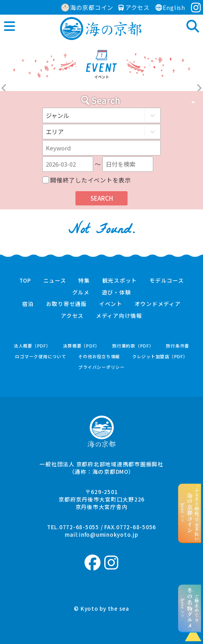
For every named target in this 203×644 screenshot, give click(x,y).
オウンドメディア (158, 304)
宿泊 (28, 304)
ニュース (55, 281)
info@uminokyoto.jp (109, 534)
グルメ (81, 293)
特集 (84, 281)
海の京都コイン (87, 7)
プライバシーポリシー (101, 367)
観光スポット (120, 281)
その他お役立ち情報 (99, 356)
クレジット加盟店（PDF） (160, 356)
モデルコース (167, 281)
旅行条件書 (178, 346)
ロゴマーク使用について (40, 356)
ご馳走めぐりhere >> (190, 608)
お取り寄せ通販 (67, 304)
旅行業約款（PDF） (133, 346)
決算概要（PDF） (81, 346)
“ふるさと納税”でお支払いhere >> (190, 513)
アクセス (134, 7)
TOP (25, 281)
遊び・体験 (117, 293)
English (170, 7)
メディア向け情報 (119, 316)
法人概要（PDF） (32, 346)
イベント (111, 304)
